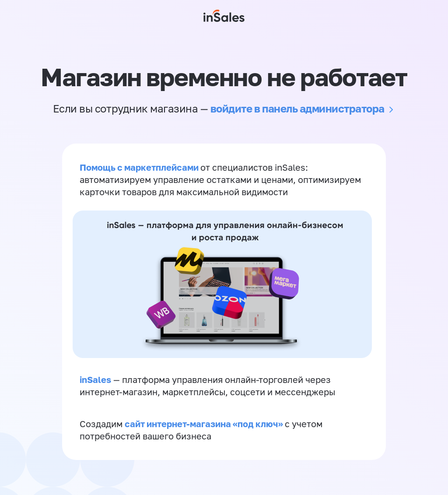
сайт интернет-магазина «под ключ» (205, 424)
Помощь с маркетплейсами (140, 167)
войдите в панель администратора (297, 108)
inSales (95, 379)
